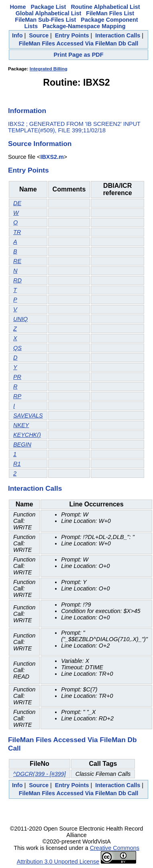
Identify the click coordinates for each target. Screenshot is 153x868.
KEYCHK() (27, 435)
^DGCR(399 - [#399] (40, 774)
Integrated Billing (49, 69)
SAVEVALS (28, 415)
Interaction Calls (118, 35)
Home (18, 7)
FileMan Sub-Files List (45, 20)
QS (17, 348)
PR (17, 377)
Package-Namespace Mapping (84, 26)
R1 (17, 464)
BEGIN (22, 444)
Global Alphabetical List (48, 13)
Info (17, 35)
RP (17, 396)
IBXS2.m (52, 157)
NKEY (21, 425)
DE (17, 203)
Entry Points (72, 35)
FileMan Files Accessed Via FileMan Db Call (79, 43)
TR (17, 232)
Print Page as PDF (79, 55)
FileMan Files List (110, 13)
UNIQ (20, 319)
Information (27, 111)
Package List (48, 7)
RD (17, 280)
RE (17, 261)
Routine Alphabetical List (105, 7)
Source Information (40, 144)
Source (39, 35)
